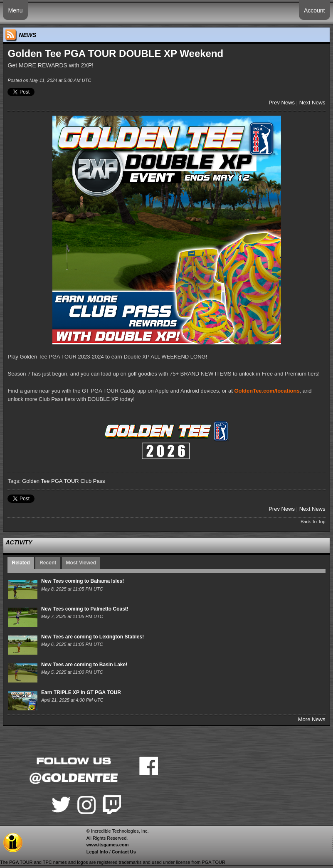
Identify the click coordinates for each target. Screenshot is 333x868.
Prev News (282, 103)
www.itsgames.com (108, 845)
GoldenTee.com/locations (267, 391)
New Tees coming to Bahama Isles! (83, 581)
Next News (312, 103)
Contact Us (124, 852)
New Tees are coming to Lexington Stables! (92, 637)
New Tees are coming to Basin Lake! (84, 665)
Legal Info (97, 852)
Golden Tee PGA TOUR (51, 481)
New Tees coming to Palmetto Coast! (85, 609)
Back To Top (313, 522)
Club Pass (92, 481)
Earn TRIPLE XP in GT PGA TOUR (81, 692)
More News (312, 719)
